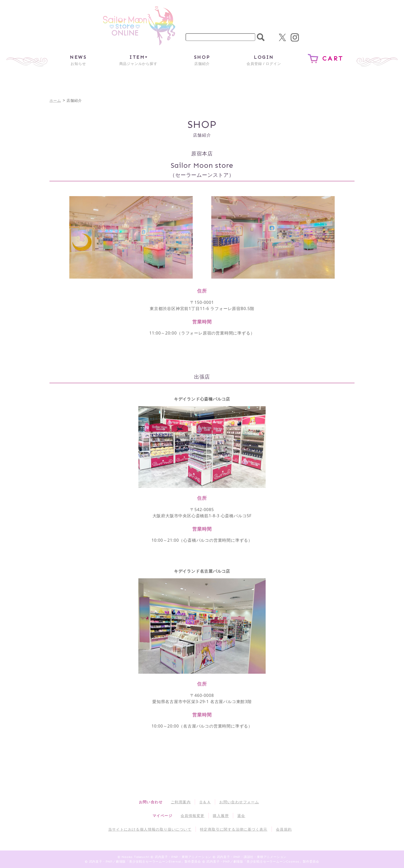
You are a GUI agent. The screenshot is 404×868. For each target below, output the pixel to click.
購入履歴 (221, 816)
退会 (241, 816)
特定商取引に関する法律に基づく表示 (234, 829)
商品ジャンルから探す (138, 60)
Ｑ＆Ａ (205, 802)
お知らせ (78, 60)
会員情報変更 (192, 816)
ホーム (55, 100)
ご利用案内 (181, 802)
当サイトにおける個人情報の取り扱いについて (150, 829)
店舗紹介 (202, 60)
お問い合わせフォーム (239, 802)
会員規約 (284, 829)
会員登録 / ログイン (264, 60)
